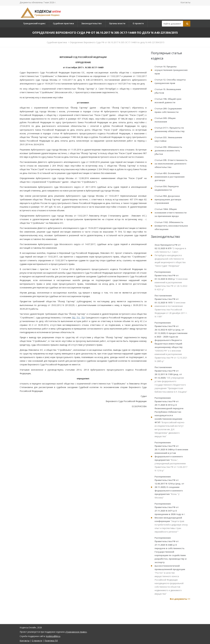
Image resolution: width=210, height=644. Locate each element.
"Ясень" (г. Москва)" (169, 487)
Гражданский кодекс (34, 23)
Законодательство (92, 23)
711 (78, 318)
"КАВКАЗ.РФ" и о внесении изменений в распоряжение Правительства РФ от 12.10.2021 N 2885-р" (171, 342)
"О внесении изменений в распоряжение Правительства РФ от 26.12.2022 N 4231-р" (171, 281)
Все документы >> (180, 599)
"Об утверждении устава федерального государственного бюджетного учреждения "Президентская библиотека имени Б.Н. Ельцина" (171, 380)
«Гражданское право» (76, 632)
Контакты (185, 2)
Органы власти (117, 23)
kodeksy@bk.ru (53, 636)
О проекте (138, 23)
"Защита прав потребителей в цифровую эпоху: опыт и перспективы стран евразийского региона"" (171, 518)
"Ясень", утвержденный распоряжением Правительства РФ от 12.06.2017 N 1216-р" (171, 456)
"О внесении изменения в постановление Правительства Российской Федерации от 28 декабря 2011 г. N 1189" (171, 306)
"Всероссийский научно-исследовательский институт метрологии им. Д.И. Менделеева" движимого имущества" (170, 417)
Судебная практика (63, 23)
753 (83, 318)
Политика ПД (51, 641)
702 (73, 318)
